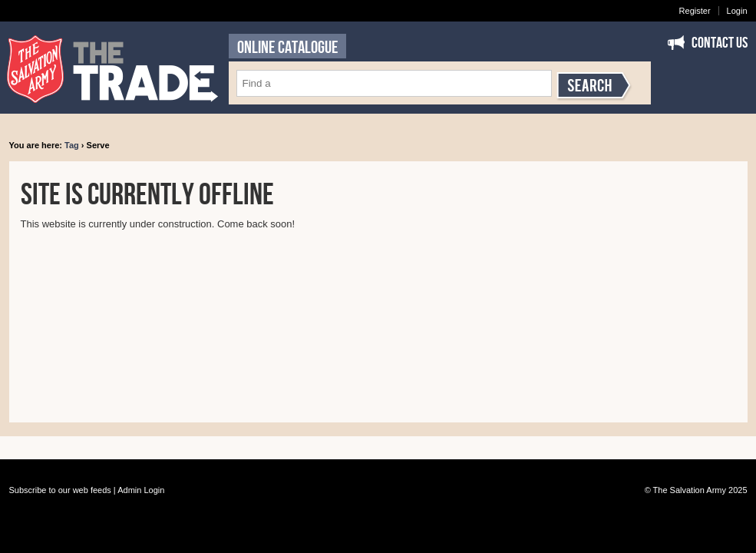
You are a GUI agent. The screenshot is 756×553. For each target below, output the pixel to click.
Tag (72, 145)
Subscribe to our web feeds (60, 490)
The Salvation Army (690, 490)
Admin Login (141, 490)
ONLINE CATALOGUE (287, 48)
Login (737, 11)
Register (695, 11)
